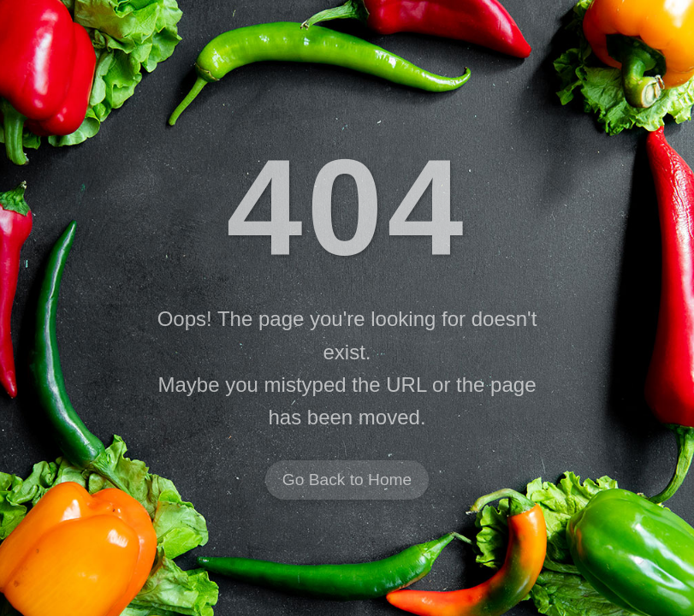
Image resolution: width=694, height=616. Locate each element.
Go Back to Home (347, 480)
